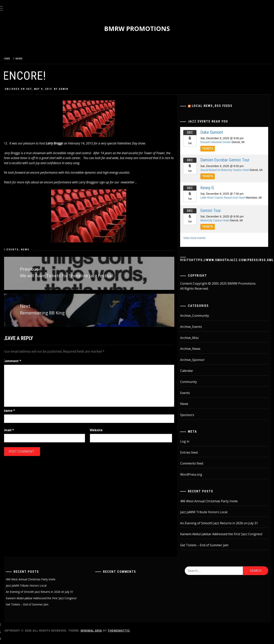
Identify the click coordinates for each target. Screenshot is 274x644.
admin (73, 89)
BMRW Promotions (142, 29)
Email (18, 429)
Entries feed (192, 458)
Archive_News (194, 354)
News (35, 250)
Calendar (190, 376)
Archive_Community (198, 321)
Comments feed (195, 469)
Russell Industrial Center (219, 142)
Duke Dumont (215, 132)
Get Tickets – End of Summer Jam (208, 551)
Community (192, 387)
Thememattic (129, 636)
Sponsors (191, 420)
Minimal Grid (101, 636)
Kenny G (211, 192)
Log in (188, 447)
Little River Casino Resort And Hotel (226, 201)
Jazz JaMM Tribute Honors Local (207, 517)
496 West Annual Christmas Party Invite (212, 507)
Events (22, 250)
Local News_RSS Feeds (216, 106)
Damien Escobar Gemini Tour (228, 160)
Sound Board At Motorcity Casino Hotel (228, 170)
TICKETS (211, 149)
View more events (198, 243)
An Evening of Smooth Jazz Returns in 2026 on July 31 (223, 529)
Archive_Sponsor (196, 365)
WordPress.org (195, 480)
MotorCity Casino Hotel (218, 226)
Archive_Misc (193, 343)
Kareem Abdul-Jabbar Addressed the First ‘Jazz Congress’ (225, 539)
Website (103, 429)
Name (19, 409)
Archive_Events (195, 332)
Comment (22, 360)
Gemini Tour (214, 216)
